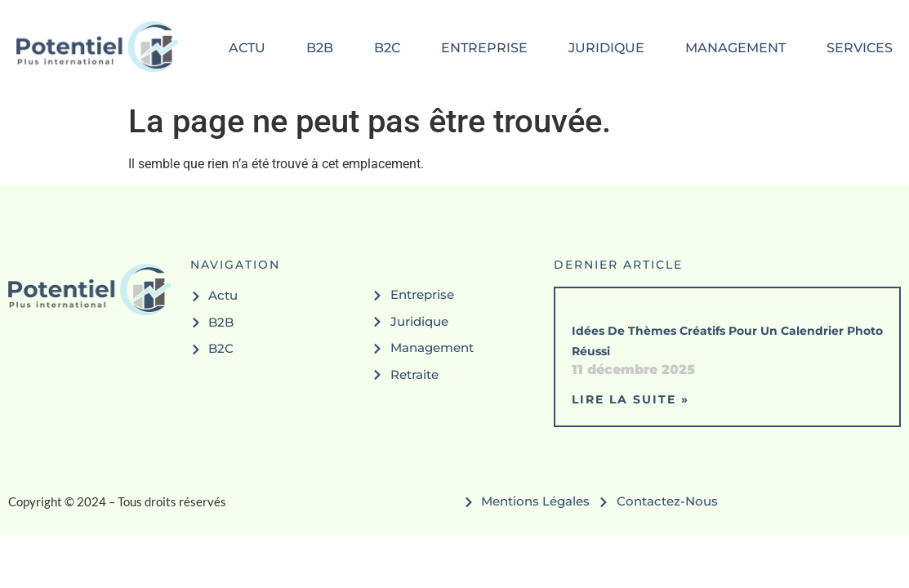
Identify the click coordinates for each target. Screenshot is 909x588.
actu (247, 48)
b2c (387, 48)
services (860, 48)
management (735, 48)
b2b (320, 48)
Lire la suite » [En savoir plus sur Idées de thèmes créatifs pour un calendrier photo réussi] (631, 399)
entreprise (484, 48)
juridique (606, 48)
